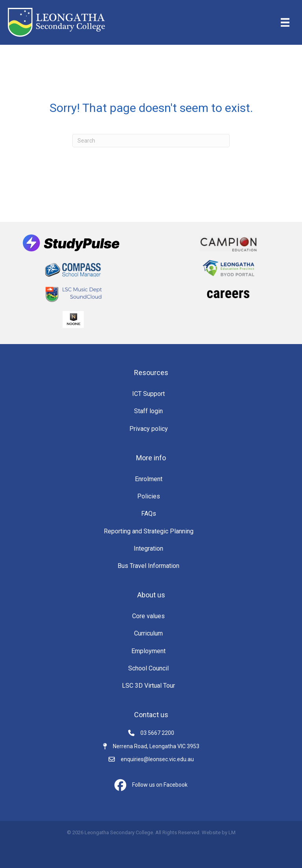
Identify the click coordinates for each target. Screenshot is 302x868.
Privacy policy (149, 429)
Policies (149, 496)
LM (232, 832)
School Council (148, 668)
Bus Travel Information (148, 566)
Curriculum (148, 633)
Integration (148, 548)
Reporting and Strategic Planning (149, 531)
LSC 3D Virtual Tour (148, 686)
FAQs (149, 514)
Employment (148, 651)
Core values (148, 616)
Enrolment (149, 479)
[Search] (151, 141)
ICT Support (148, 394)
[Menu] (285, 22)
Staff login (148, 411)
